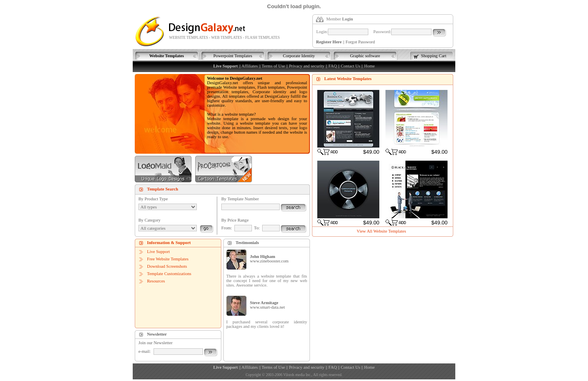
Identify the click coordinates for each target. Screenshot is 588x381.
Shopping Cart (434, 56)
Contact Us (350, 66)
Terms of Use (273, 66)
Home (370, 66)
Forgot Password (360, 42)
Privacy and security (307, 66)
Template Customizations (169, 274)
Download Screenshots (167, 266)
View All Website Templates (382, 231)
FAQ (333, 66)
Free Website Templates (168, 259)
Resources (156, 281)
